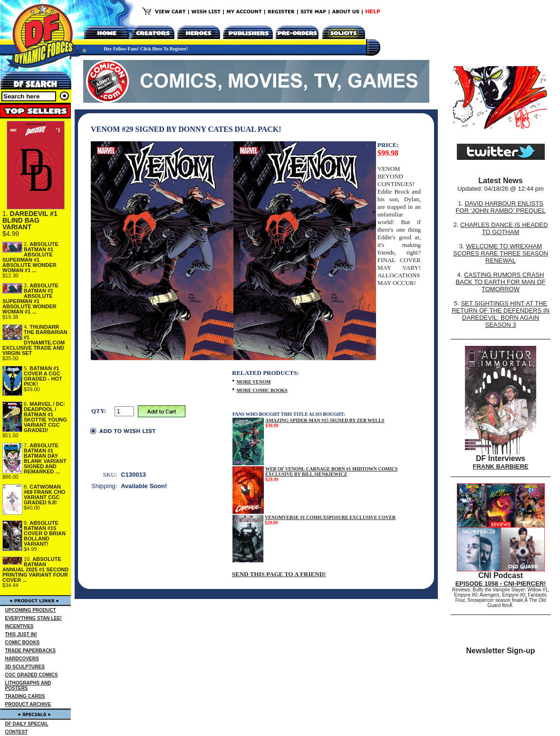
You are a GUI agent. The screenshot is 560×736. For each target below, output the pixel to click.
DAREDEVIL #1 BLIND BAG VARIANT (30, 220)
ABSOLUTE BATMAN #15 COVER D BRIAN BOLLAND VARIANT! (45, 533)
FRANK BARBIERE (501, 466)
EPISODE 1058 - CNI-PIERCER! (501, 584)
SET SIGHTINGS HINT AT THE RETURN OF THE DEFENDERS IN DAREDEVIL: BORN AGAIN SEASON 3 (501, 314)
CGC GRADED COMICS (32, 675)
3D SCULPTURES (25, 667)
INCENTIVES (19, 626)
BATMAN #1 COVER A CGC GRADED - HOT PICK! (43, 376)
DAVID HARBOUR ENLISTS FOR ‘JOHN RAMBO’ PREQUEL (501, 207)
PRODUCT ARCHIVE (28, 704)
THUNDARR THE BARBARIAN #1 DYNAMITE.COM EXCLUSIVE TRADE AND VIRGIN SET (35, 340)
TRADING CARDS (25, 696)
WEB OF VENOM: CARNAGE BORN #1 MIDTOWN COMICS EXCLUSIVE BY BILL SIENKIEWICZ (331, 471)
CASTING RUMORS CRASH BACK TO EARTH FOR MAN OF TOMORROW (500, 282)
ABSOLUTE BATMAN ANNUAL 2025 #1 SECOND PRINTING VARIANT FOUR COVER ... (35, 569)
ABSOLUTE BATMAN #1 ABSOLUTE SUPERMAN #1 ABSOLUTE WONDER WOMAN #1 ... (30, 257)
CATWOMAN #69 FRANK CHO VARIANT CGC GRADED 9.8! (44, 495)
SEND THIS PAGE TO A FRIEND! (279, 574)
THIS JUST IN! (21, 634)
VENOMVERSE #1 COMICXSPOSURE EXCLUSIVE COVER (330, 517)
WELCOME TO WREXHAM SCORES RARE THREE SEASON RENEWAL (501, 253)
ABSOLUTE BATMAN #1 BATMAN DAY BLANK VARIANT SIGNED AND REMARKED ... (45, 458)
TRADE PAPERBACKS (31, 651)
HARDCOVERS (22, 659)
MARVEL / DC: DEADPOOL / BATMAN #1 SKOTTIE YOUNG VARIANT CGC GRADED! (45, 417)
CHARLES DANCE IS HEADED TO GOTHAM (504, 228)
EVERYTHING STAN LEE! (34, 618)
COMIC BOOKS (23, 643)
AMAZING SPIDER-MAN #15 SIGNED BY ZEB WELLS (325, 420)
